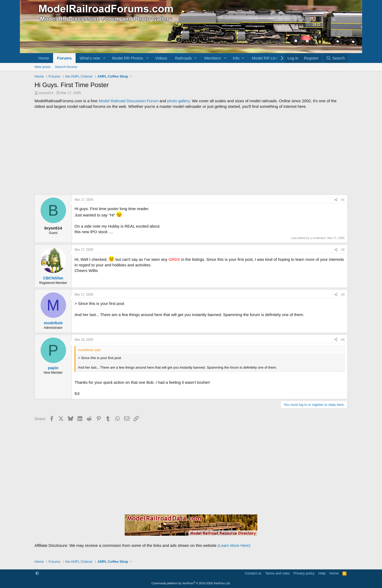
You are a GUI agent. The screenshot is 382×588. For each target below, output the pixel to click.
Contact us (253, 573)
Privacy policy (304, 573)
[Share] (336, 200)
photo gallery (178, 101)
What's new (90, 58)
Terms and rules (277, 573)
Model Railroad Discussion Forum (129, 101)
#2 (343, 250)
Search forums (66, 67)
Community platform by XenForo (191, 583)
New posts (43, 67)
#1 (343, 200)
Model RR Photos (128, 58)
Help (322, 573)
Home (44, 58)
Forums (64, 58)
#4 (343, 340)
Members (213, 58)
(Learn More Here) (234, 545)
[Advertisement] (191, 152)
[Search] (335, 58)
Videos (161, 58)
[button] (104, 58)
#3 (343, 295)
